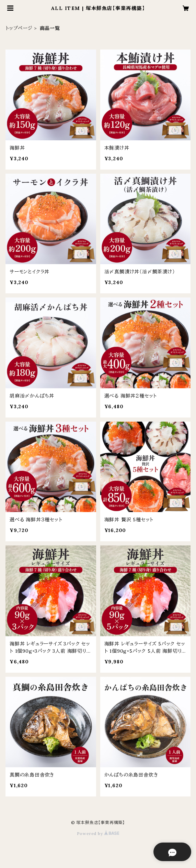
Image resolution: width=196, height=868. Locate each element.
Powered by (98, 833)
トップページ (19, 28)
